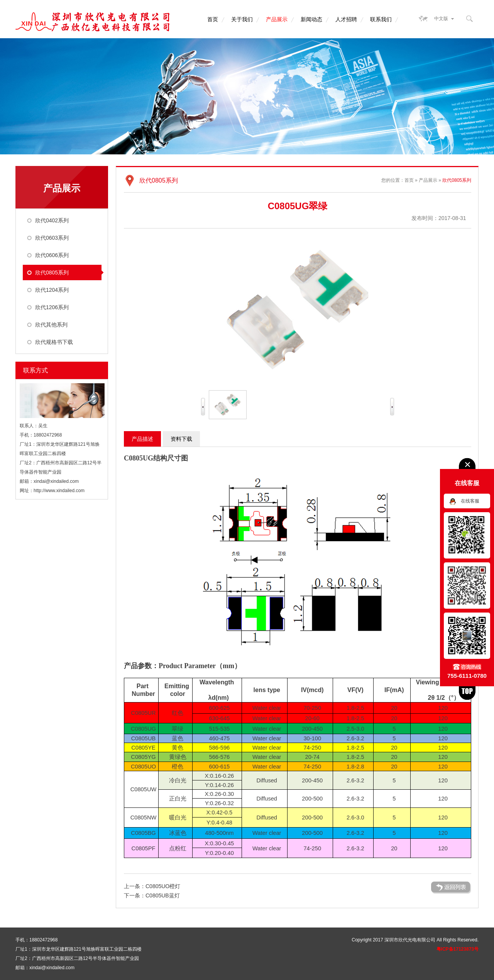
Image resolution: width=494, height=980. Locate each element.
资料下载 (181, 439)
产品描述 (142, 439)
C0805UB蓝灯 (163, 895)
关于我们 (242, 19)
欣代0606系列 (52, 255)
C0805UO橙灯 (163, 886)
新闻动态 (311, 19)
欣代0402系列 (52, 220)
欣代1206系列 (52, 307)
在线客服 (470, 501)
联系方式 (36, 370)
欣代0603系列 (52, 238)
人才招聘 (346, 19)
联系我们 (381, 19)
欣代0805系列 (52, 273)
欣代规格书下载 (54, 342)
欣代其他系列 (51, 325)
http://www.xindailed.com (59, 491)
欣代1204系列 (52, 290)
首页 (213, 19)
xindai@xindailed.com (56, 481)
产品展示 (277, 19)
